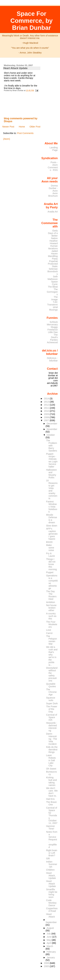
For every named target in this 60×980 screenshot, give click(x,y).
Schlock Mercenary (52, 323)
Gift (48, 858)
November (52, 429)
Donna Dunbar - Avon (53, 188)
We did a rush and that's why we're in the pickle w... (52, 656)
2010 (47, 411)
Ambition (51, 602)
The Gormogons (52, 292)
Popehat (53, 261)
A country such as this (51, 616)
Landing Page (54, 149)
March (50, 946)
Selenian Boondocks (53, 271)
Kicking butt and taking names (51, 781)
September (51, 922)
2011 (47, 408)
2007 (47, 420)
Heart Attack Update (15, 68)
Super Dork (52, 703)
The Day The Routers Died (51, 595)
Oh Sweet (51, 769)
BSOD (49, 542)
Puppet (50, 572)
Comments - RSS (53, 169)
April (49, 943)
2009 (47, 414)
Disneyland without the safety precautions (52, 674)
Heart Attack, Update (51, 876)
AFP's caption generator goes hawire (52, 534)
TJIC (55, 302)
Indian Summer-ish (52, 864)
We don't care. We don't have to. (52, 792)
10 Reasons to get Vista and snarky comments (52, 489)
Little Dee (53, 332)
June (50, 937)
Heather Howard (54, 242)
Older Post (35, 127)
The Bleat (53, 287)
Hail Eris (50, 799)
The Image (55, 298)
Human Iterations (53, 247)
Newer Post (8, 127)
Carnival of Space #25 (52, 717)
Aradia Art (53, 212)
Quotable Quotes (51, 685)
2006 (47, 963)
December (52, 424)
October (51, 435)
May (49, 940)
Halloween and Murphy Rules (51, 474)
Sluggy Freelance (53, 328)
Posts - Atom (54, 164)
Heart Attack (50, 915)
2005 (47, 966)
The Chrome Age (51, 692)
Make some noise (50, 548)
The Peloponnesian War (51, 640)
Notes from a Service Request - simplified (52, 839)
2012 (47, 405)
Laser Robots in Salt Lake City (51, 760)
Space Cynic (54, 283)
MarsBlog (53, 256)
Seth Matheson (53, 278)
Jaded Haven (54, 252)
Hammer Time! (50, 827)
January (51, 958)
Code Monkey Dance (51, 903)
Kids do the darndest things (52, 750)
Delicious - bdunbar (52, 359)
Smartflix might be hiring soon (52, 893)
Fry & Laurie (50, 555)
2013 (47, 402)
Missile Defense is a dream (52, 519)
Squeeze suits (51, 699)
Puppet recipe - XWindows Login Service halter (52, 460)
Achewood (52, 342)
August (50, 928)
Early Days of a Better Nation (53, 234)
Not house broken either (51, 608)
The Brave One (51, 803)
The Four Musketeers (52, 624)
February (51, 952)
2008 (47, 417)
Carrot (49, 633)
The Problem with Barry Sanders (52, 446)
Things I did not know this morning (51, 564)
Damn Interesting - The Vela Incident (52, 739)
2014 (47, 399)
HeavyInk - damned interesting (52, 727)
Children (50, 870)
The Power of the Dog (52, 709)
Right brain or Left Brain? (52, 853)
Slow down (52, 526)
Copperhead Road (52, 910)
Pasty (55, 259)
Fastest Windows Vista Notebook (52, 507)
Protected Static (53, 265)
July (49, 934)
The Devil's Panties (54, 337)
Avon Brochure (53, 195)
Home (22, 127)
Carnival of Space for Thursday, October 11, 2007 (52, 815)
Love (49, 630)
